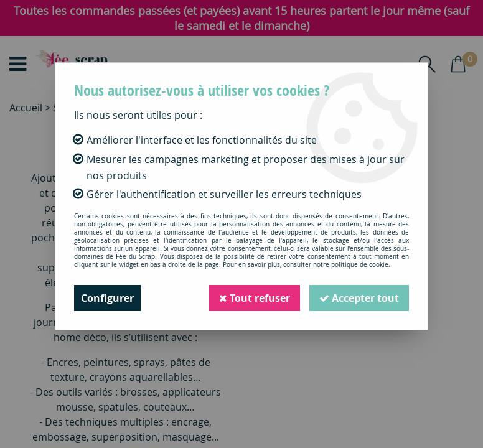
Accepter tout (359, 298)
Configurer (107, 298)
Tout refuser (255, 298)
